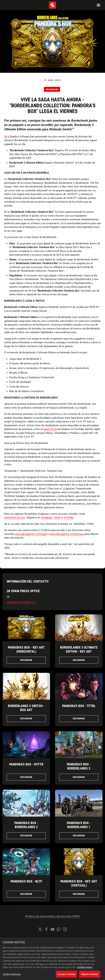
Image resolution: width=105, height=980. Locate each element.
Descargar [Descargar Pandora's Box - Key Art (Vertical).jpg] (79, 894)
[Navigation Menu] (98, 5)
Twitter (57, 518)
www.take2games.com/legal (31, 534)
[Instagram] (65, 929)
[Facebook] (46, 929)
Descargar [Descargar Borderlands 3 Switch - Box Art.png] (26, 718)
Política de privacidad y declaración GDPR (53, 916)
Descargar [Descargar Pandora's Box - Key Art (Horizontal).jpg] (26, 660)
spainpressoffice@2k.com (21, 602)
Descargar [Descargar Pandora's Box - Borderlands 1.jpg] (79, 836)
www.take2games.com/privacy (67, 534)
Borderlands (52, 89)
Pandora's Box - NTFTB (26, 764)
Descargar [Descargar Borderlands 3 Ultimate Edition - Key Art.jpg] (79, 660)
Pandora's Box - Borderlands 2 (26, 825)
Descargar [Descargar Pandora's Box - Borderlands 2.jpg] (26, 836)
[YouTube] (53, 929)
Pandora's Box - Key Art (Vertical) (79, 883)
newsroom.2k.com (15, 518)
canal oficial (50, 429)
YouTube (69, 518)
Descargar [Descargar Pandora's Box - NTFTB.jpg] (26, 777)
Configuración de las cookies (53, 938)
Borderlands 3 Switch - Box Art (26, 708)
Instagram (47, 518)
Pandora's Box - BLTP (26, 881)
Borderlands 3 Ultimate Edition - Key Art (79, 649)
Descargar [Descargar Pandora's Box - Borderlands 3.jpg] (79, 777)
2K (6, 137)
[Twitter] (40, 929)
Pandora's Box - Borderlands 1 (79, 825)
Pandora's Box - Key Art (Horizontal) (26, 649)
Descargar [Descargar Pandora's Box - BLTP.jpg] (26, 894)
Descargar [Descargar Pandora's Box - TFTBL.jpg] (79, 718)
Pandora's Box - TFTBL (79, 706)
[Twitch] (59, 929)
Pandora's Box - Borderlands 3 (79, 766)
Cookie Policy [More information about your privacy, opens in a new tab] (85, 972)
